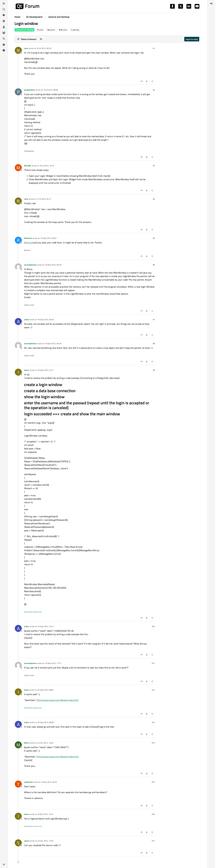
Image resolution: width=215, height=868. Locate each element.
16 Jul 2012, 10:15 (47, 166)
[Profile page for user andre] (18, 322)
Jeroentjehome (30, 265)
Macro (27, 743)
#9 (154, 370)
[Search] (4, 39)
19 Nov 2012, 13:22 (45, 814)
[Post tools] (152, 81)
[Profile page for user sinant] (18, 843)
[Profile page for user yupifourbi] (18, 784)
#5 (154, 238)
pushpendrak (30, 90)
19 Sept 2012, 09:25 (46, 319)
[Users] (4, 27)
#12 (153, 690)
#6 (154, 265)
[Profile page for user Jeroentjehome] (18, 267)
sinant (27, 841)
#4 (154, 199)
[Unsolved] (4, 50)
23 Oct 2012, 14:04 (46, 743)
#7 (154, 319)
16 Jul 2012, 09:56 (51, 90)
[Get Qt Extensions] (4, 44)
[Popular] (4, 21)
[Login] (211, 4)
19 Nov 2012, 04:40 (49, 782)
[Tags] (4, 15)
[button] (4, 864)
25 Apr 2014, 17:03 (45, 841)
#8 (154, 343)
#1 (154, 48)
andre (27, 319)
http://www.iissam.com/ (33, 612)
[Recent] (4, 9)
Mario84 (28, 166)
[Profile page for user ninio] (18, 50)
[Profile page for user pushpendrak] (18, 92)
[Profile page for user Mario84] (18, 168)
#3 (154, 166)
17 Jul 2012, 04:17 (44, 199)
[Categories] (4, 4)
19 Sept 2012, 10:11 (46, 370)
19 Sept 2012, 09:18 (53, 265)
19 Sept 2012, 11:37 (53, 663)
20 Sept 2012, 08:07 (46, 690)
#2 (154, 90)
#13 (153, 722)
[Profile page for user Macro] (18, 745)
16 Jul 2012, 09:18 (44, 48)
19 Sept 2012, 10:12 (46, 626)
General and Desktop (24, 30)
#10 (153, 626)
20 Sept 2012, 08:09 (46, 722)
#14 (153, 743)
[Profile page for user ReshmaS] (18, 240)
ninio (26, 48)
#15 (153, 782)
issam (27, 370)
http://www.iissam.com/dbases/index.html (58, 700)
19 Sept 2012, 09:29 (53, 343)
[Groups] (4, 33)
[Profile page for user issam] (18, 372)
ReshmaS (28, 238)
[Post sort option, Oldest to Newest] (27, 39)
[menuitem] (211, 4)
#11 (153, 663)
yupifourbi (28, 782)
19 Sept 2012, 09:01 (48, 238)
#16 (153, 814)
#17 (153, 841)
